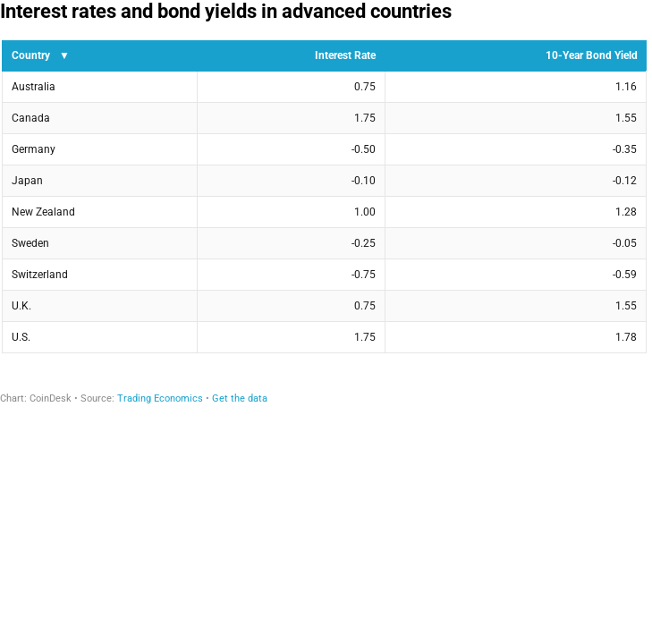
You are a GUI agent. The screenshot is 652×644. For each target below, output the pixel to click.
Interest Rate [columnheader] (345, 55)
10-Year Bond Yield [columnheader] (592, 55)
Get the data (240, 398)
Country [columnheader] (31, 55)
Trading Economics (160, 398)
